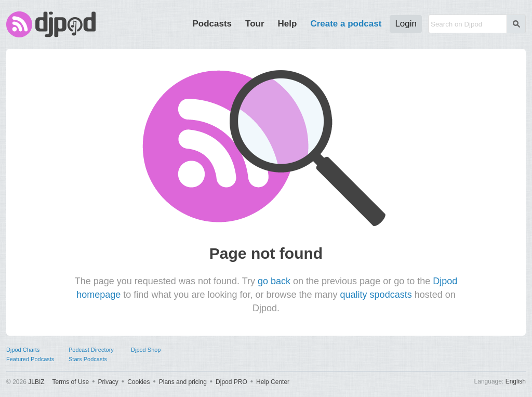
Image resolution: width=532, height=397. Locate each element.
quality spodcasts (376, 295)
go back (274, 281)
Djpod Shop (146, 350)
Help (288, 24)
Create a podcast (346, 24)
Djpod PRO (231, 382)
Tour (255, 24)
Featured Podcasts (30, 359)
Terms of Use (71, 382)
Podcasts (212, 24)
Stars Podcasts (88, 359)
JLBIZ (36, 382)
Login (406, 24)
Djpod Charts (23, 350)
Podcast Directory (91, 350)
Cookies (138, 382)
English (516, 381)
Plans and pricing (183, 382)
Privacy (108, 382)
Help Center (273, 382)
